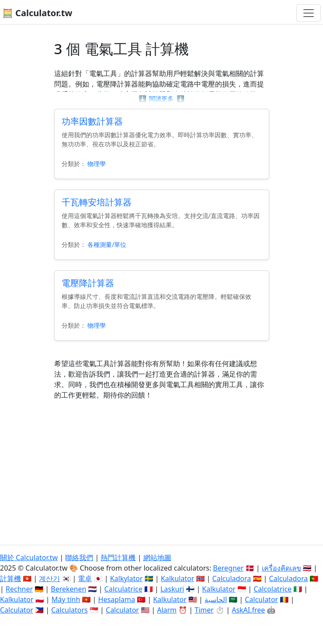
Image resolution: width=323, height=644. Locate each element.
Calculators (69, 610)
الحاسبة (216, 599)
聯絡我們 (79, 557)
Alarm (167, 610)
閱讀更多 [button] (161, 99)
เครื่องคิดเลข (281, 568)
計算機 (10, 578)
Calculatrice (123, 589)
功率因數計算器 (92, 121)
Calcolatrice (273, 589)
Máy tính (66, 599)
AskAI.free (248, 610)
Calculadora (232, 578)
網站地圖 (157, 557)
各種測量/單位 (107, 244)
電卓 (85, 578)
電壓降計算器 (88, 283)
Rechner (19, 589)
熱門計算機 (118, 557)
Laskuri (172, 589)
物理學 (97, 164)
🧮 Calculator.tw (37, 13)
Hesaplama (117, 599)
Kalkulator (178, 578)
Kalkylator (127, 578)
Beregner (228, 568)
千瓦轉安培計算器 (97, 202)
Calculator (261, 599)
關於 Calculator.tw (29, 557)
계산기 (49, 578)
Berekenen (68, 589)
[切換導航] (309, 13)
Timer (204, 610)
